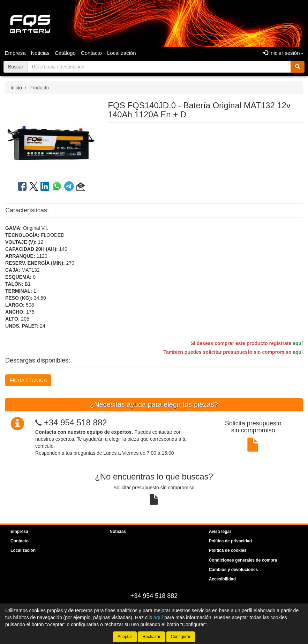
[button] (81, 188)
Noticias (40, 53)
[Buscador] (159, 67)
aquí (298, 343)
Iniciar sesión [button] (283, 53)
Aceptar (125, 637)
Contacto (91, 53)
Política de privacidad (230, 541)
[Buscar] (298, 67)
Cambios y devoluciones (234, 570)
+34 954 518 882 (76, 422)
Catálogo (65, 53)
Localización (122, 53)
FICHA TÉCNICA (28, 380)
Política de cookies (228, 550)
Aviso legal (220, 532)
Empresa (15, 53)
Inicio (16, 88)
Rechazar (151, 637)
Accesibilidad (222, 579)
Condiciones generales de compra (243, 560)
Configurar (181, 637)
